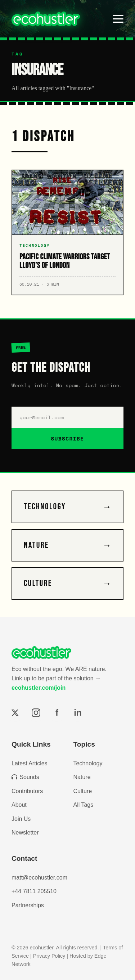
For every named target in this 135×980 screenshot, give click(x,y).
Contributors (27, 791)
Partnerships (28, 905)
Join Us (21, 819)
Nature (82, 777)
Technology (88, 763)
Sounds (25, 777)
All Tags (84, 805)
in (78, 713)
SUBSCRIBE (67, 438)
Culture (83, 791)
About (19, 805)
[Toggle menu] (118, 19)
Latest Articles (30, 763)
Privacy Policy (49, 956)
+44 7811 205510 (34, 891)
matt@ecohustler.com (39, 878)
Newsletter (25, 833)
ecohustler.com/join (39, 688)
